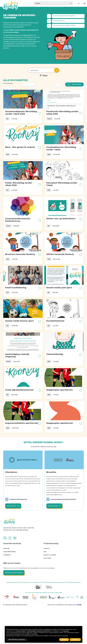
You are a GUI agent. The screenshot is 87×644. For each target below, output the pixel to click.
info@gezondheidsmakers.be (19, 529)
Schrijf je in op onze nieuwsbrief (15, 606)
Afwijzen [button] (64, 640)
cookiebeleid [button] (66, 631)
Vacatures (47, 591)
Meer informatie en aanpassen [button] (17, 640)
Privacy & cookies (50, 588)
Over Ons (6, 581)
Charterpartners (9, 584)
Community (7, 588)
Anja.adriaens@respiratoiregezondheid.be (64, 529)
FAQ (45, 584)
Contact (47, 581)
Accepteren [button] (75, 640)
